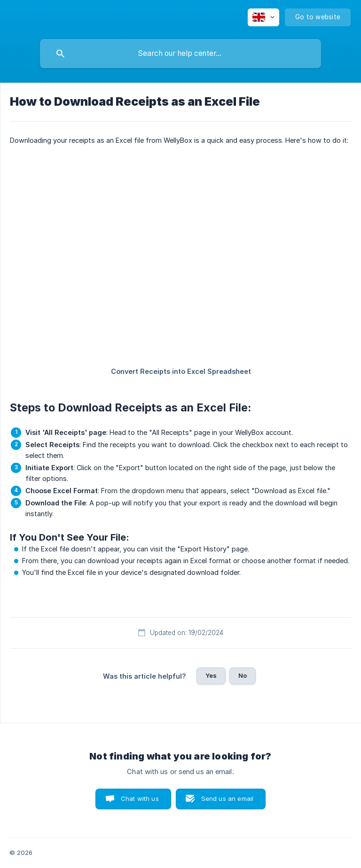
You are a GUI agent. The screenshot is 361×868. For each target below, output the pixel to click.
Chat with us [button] (140, 798)
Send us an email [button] (227, 798)
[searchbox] (180, 54)
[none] (263, 17)
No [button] (243, 675)
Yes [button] (211, 675)
